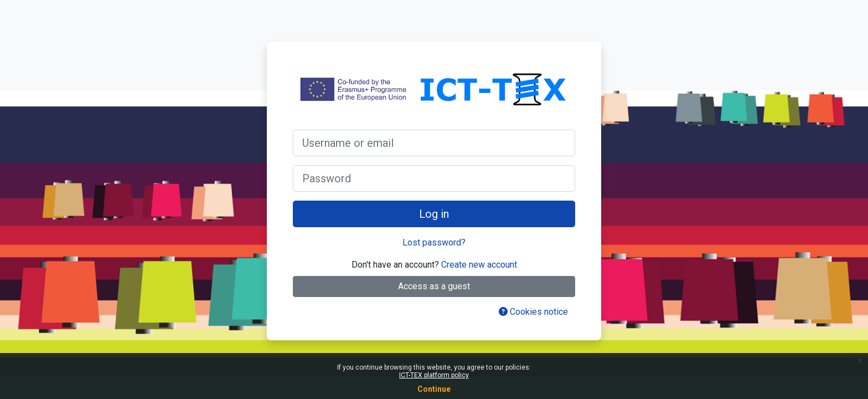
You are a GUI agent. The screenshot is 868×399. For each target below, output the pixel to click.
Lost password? (434, 242)
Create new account (479, 265)
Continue (434, 389)
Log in (434, 214)
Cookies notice (533, 312)
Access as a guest (434, 286)
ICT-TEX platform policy (434, 375)
